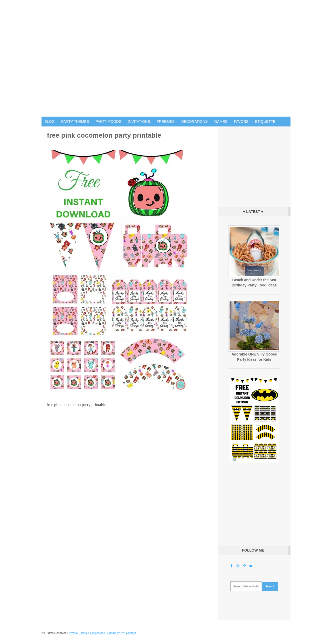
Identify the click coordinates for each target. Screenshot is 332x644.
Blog (50, 122)
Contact (131, 633)
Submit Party (116, 633)
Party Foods (109, 122)
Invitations (139, 122)
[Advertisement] (254, 165)
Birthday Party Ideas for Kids (166, 58)
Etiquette (265, 122)
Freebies (166, 122)
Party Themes (75, 122)
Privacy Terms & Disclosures (87, 633)
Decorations (195, 122)
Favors (241, 122)
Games (221, 122)
